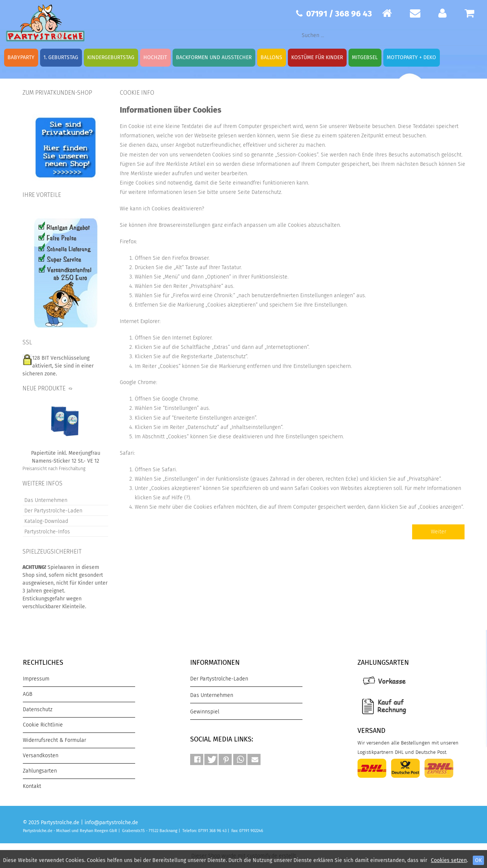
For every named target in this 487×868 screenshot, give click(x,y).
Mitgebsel (365, 57)
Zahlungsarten (40, 771)
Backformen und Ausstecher (214, 57)
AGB (28, 694)
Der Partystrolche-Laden (53, 511)
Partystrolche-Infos (47, 532)
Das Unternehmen (46, 500)
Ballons (271, 57)
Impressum (36, 679)
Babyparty (21, 57)
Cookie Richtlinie (43, 725)
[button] (197, 759)
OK (478, 860)
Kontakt (32, 786)
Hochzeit (155, 57)
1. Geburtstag (61, 57)
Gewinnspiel (205, 712)
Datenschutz (38, 709)
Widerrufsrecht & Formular (54, 740)
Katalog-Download (46, 521)
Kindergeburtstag (111, 57)
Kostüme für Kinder (317, 57)
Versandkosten (41, 756)
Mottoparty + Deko (411, 57)
